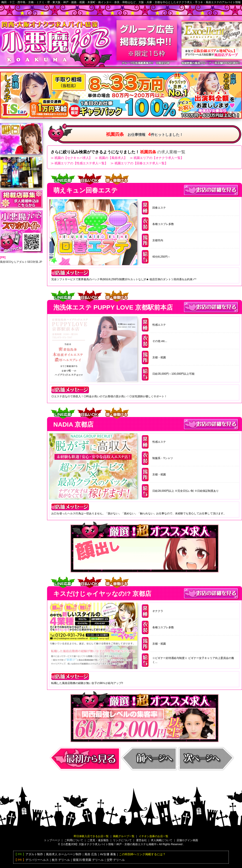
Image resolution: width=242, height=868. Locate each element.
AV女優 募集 (108, 854)
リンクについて (122, 840)
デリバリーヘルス (37, 860)
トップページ (52, 840)
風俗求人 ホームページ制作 (64, 854)
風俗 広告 (91, 854)
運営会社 (141, 840)
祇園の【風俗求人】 (113, 158)
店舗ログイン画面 (187, 840)
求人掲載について (162, 840)
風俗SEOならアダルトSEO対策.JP (21, 262)
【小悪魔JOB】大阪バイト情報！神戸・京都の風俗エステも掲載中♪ (109, 844)
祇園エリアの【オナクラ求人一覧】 (159, 158)
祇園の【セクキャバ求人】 (73, 158)
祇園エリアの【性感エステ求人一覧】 (81, 163)
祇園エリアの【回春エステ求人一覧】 (141, 163)
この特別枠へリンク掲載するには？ (142, 854)
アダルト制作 (34, 854)
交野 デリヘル (116, 860)
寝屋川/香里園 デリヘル (88, 860)
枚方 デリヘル (61, 860)
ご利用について (74, 840)
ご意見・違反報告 (98, 840)
